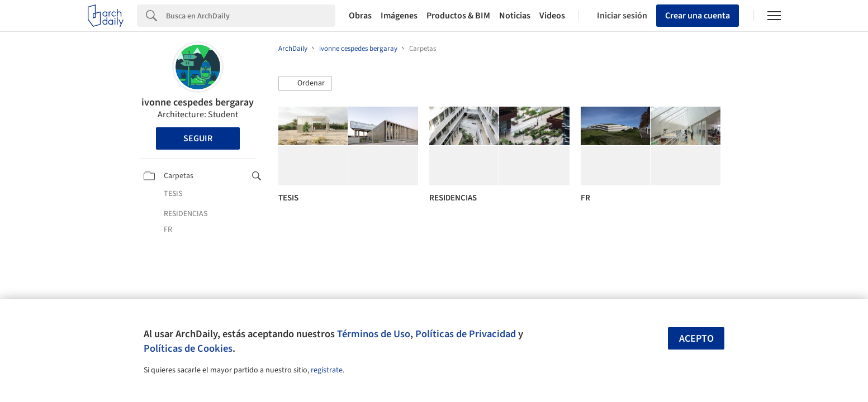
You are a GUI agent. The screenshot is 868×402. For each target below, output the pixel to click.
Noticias (515, 16)
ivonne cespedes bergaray (198, 102)
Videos (552, 16)
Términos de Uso (374, 334)
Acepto (696, 339)
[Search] (251, 16)
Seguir (198, 138)
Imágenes (399, 16)
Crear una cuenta (698, 16)
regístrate (327, 370)
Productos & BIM (458, 16)
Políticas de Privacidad (466, 334)
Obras (360, 16)
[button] (305, 84)
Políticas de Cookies (188, 348)
